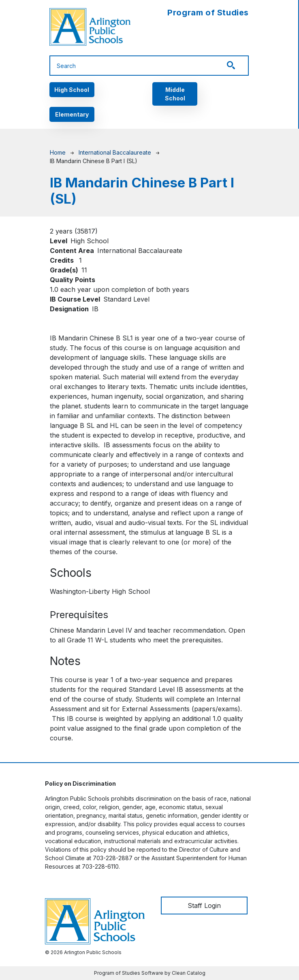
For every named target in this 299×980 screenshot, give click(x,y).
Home (58, 152)
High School (72, 90)
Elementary (72, 114)
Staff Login (204, 906)
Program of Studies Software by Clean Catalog (150, 973)
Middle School (175, 94)
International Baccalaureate (115, 152)
